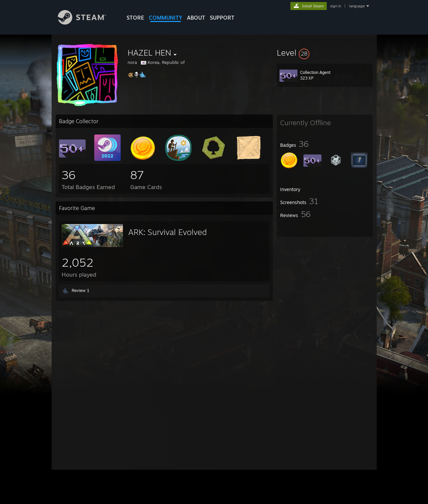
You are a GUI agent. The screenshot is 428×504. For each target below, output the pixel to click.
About (196, 18)
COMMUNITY (166, 18)
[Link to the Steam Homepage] (87, 23)
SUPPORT (222, 18)
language (357, 6)
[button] (325, 53)
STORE (135, 18)
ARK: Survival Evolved (168, 232)
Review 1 (80, 290)
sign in (336, 6)
